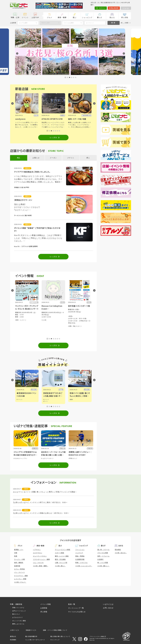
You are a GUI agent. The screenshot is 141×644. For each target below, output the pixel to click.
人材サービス (15, 630)
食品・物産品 (80, 556)
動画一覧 (72, 604)
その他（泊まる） (121, 553)
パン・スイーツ (19, 572)
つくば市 (34, 390)
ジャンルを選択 (69, 23)
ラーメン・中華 (19, 559)
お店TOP (35, 17)
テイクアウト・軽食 (21, 576)
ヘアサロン (37, 550)
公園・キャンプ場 (61, 563)
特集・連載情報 (16, 604)
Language (126, 8)
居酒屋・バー (19, 550)
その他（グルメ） (20, 582)
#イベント (20, 399)
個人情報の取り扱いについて (60, 636)
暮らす (100, 17)
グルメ (50, 17)
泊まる (112, 17)
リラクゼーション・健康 (41, 559)
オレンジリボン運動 (19, 621)
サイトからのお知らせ (77, 612)
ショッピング (87, 17)
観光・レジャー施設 (62, 556)
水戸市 (88, 390)
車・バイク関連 (103, 563)
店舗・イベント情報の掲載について (55, 630)
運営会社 (13, 636)
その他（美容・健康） (41, 566)
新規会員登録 (114, 8)
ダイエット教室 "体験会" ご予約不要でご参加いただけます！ (37, 230)
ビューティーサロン (40, 556)
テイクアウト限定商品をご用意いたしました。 (32, 172)
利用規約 (13, 640)
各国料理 (17, 566)
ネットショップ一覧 (76, 608)
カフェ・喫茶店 (19, 569)
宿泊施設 (118, 550)
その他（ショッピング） (84, 566)
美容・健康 (62, 17)
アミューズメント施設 (63, 550)
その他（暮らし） (103, 566)
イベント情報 (46, 604)
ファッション (80, 550)
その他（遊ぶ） (60, 566)
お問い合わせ (108, 608)
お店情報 (44, 608)
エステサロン (38, 553)
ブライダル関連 (103, 553)
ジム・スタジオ (38, 563)
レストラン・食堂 (20, 579)
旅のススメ (16, 614)
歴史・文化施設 (60, 559)
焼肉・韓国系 (19, 563)
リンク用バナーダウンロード (35, 640)
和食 (16, 556)
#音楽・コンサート (47, 320)
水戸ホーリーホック (19, 611)
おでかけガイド (18, 617)
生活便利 (100, 559)
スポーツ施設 (60, 553)
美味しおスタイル (18, 624)
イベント (25, 17)
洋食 (16, 553)
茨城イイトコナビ (18, 608)
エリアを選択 (23, 23)
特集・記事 (15, 17)
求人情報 (125, 17)
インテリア (79, 553)
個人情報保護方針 (31, 636)
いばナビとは (108, 604)
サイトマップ (55, 640)
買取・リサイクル (81, 563)
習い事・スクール (103, 550)
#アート (72, 401)
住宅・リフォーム (103, 556)
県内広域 (60, 390)
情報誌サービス (31, 630)
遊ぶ (75, 17)
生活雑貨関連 (80, 559)
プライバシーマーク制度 (97, 637)
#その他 (70, 320)
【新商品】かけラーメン (23, 200)
